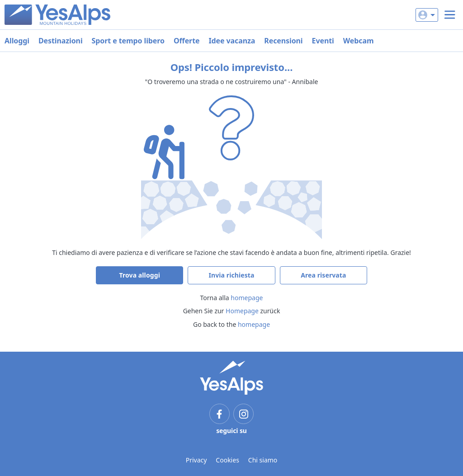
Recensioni (283, 41)
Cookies (227, 460)
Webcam (359, 41)
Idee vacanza (232, 41)
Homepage (242, 311)
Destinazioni (61, 41)
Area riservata (323, 275)
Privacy (196, 460)
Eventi (323, 41)
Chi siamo (263, 460)
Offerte (187, 41)
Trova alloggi (139, 275)
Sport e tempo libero (128, 41)
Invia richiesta (231, 275)
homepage (247, 298)
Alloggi (17, 41)
